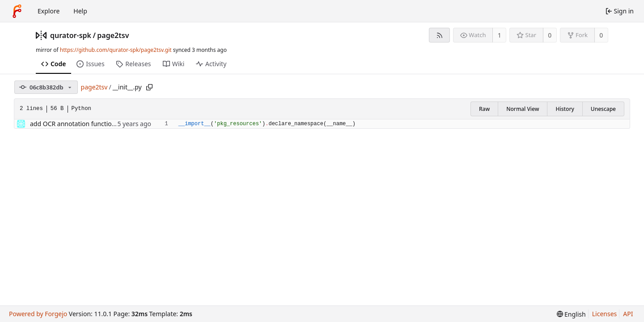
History (565, 109)
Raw (484, 109)
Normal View (523, 109)
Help (80, 11)
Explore (49, 11)
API (628, 314)
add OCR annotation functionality (79, 124)
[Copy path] (149, 87)
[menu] (571, 314)
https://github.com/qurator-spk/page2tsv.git (116, 50)
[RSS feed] (439, 35)
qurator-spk (71, 35)
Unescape (603, 109)
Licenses (605, 314)
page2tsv (113, 35)
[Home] (17, 11)
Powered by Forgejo (38, 314)
